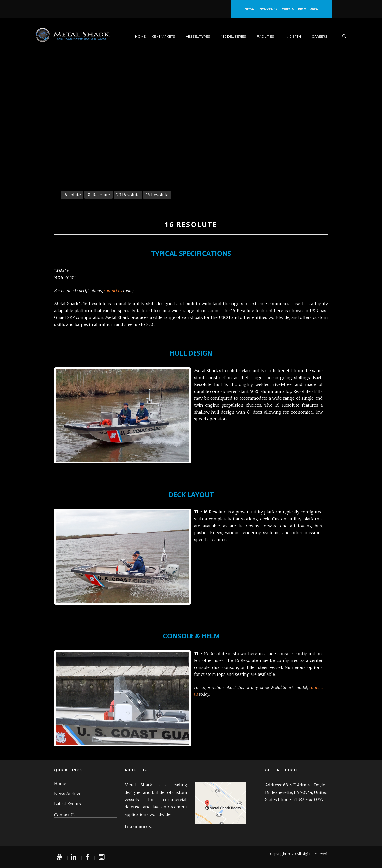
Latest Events (68, 804)
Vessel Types (198, 36)
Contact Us (65, 815)
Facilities (266, 36)
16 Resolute (157, 195)
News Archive (68, 794)
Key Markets (163, 36)
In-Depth (293, 36)
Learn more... (138, 827)
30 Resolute (98, 195)
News (252, 9)
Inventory (270, 9)
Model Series (234, 36)
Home (140, 36)
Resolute (72, 195)
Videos (290, 9)
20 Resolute (128, 195)
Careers (320, 36)
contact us (113, 291)
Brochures (308, 9)
